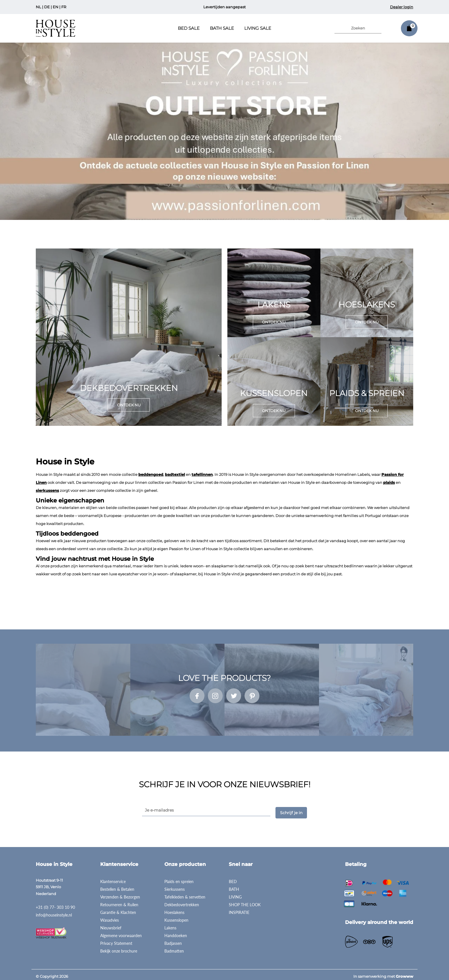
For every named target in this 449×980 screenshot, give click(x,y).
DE (47, 7)
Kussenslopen (176, 916)
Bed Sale (189, 28)
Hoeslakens (174, 909)
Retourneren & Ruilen (119, 901)
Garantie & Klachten (118, 909)
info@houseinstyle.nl (54, 912)
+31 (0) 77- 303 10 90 (55, 904)
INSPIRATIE (239, 909)
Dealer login (402, 7)
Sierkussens (175, 885)
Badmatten (174, 947)
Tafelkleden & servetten (185, 893)
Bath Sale (222, 28)
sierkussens (47, 490)
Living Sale (258, 28)
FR (64, 7)
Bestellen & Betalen (117, 885)
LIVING (235, 893)
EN (56, 7)
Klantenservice (113, 878)
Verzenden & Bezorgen (120, 893)
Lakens (170, 924)
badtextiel (175, 474)
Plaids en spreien (179, 878)
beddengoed (151, 474)
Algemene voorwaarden (121, 932)
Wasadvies (110, 916)
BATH (234, 885)
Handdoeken (176, 932)
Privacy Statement (116, 940)
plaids (389, 482)
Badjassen (173, 940)
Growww (404, 973)
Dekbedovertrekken (182, 901)
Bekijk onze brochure (119, 947)
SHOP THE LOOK (245, 901)
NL (39, 7)
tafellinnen (202, 474)
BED (233, 878)
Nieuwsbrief (111, 924)
